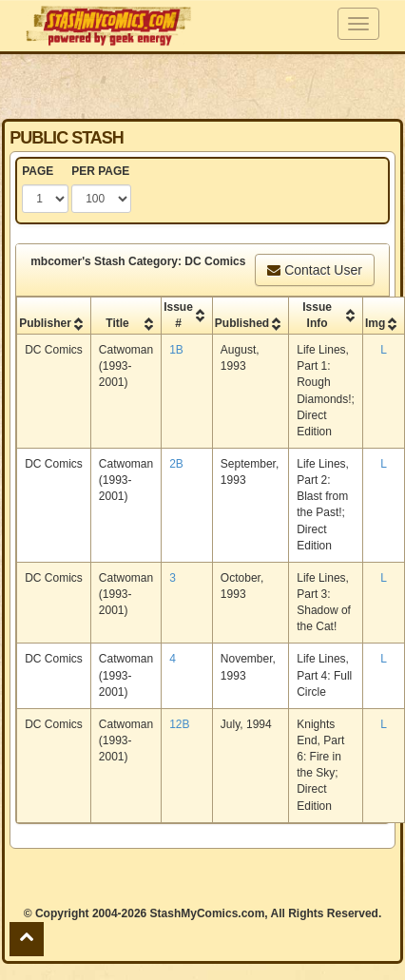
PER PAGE (100, 171)
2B (176, 464)
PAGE (38, 171)
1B (176, 350)
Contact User (315, 270)
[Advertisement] (202, 86)
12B (179, 724)
